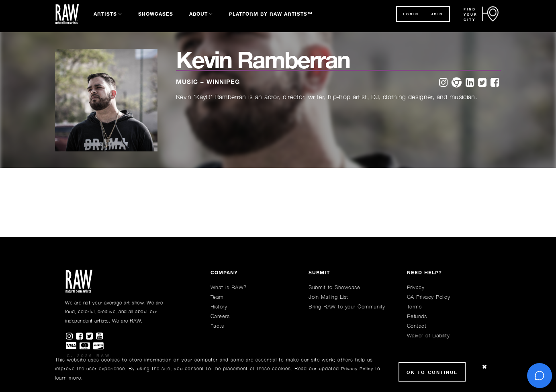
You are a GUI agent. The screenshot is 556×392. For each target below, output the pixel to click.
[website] (457, 83)
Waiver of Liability (428, 335)
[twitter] (482, 83)
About (198, 14)
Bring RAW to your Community (347, 306)
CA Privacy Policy (429, 297)
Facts (217, 326)
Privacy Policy (357, 369)
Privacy (416, 287)
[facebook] (495, 83)
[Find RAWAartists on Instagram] (71, 337)
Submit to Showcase (334, 287)
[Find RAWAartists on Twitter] (91, 337)
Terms (414, 306)
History (219, 306)
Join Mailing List (328, 297)
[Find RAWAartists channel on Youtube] (100, 337)
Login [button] (411, 14)
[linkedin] (470, 83)
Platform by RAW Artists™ (271, 14)
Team (217, 297)
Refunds (417, 316)
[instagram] (443, 83)
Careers (220, 316)
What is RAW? (229, 287)
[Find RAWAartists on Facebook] (81, 337)
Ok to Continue (432, 372)
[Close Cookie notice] (484, 367)
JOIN (437, 14)
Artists (105, 14)
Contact (417, 326)
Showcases (156, 14)
